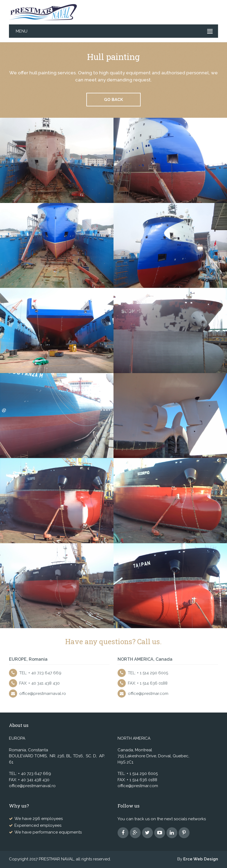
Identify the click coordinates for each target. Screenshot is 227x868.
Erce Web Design (201, 859)
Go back (113, 100)
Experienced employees (38, 825)
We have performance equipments (48, 832)
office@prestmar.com (148, 694)
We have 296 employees (39, 819)
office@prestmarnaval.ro (43, 694)
